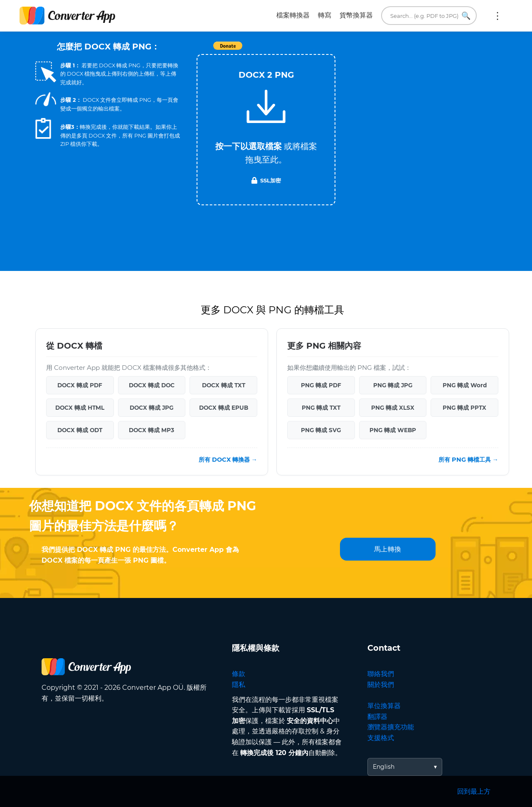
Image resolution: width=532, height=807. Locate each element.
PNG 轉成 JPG (393, 385)
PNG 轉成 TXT (321, 408)
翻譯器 (377, 717)
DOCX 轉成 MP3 (151, 430)
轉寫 (325, 15)
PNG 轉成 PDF (321, 385)
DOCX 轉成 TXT (224, 385)
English (384, 767)
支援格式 (381, 738)
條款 (239, 674)
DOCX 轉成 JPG (151, 408)
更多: (498, 16)
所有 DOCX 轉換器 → (228, 460)
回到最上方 (474, 791)
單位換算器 (384, 706)
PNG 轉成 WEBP (393, 430)
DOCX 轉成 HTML (80, 408)
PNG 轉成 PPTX (464, 408)
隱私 (239, 685)
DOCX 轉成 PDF (80, 385)
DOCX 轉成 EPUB (224, 408)
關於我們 (381, 685)
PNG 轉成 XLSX (393, 408)
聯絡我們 (381, 674)
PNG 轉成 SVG (321, 430)
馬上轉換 (388, 549)
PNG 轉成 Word (465, 385)
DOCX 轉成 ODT (80, 430)
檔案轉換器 (293, 15)
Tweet (314, 50)
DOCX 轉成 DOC (152, 385)
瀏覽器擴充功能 (391, 727)
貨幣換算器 (356, 15)
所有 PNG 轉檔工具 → (468, 460)
